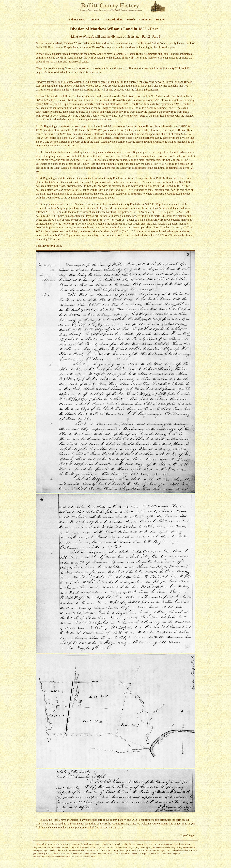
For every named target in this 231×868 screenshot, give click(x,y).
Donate (160, 20)
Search (131, 20)
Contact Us (145, 20)
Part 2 (146, 36)
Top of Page (187, 835)
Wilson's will (91, 36)
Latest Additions (113, 20)
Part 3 (156, 36)
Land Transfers (76, 20)
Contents (94, 20)
